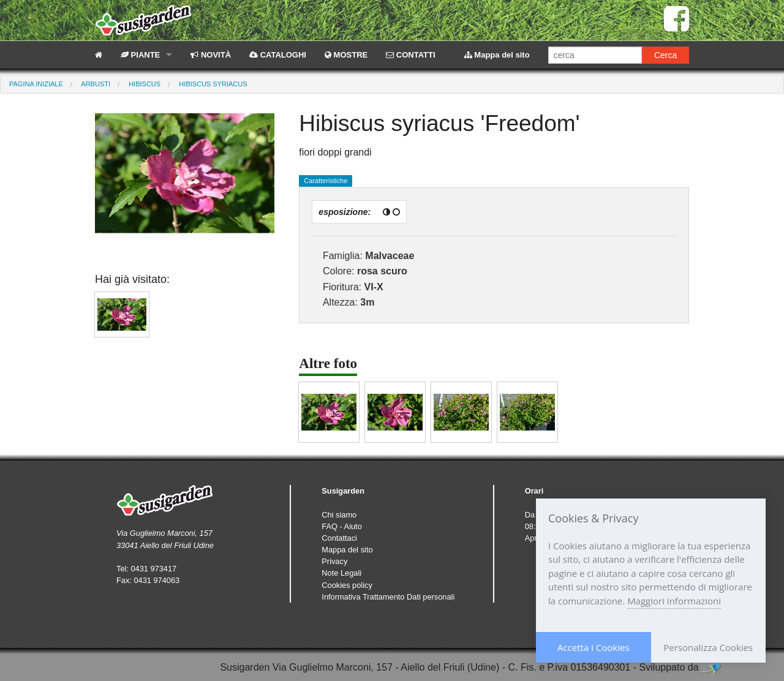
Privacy (334, 561)
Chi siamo (339, 515)
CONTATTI (410, 55)
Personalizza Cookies (708, 647)
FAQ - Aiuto (341, 526)
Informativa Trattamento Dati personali (388, 597)
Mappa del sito (497, 55)
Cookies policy (347, 585)
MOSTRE (346, 55)
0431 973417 (153, 569)
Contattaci (339, 538)
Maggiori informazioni (674, 601)
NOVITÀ (211, 55)
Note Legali (341, 573)
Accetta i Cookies (594, 647)
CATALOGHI (278, 55)
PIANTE (140, 55)
